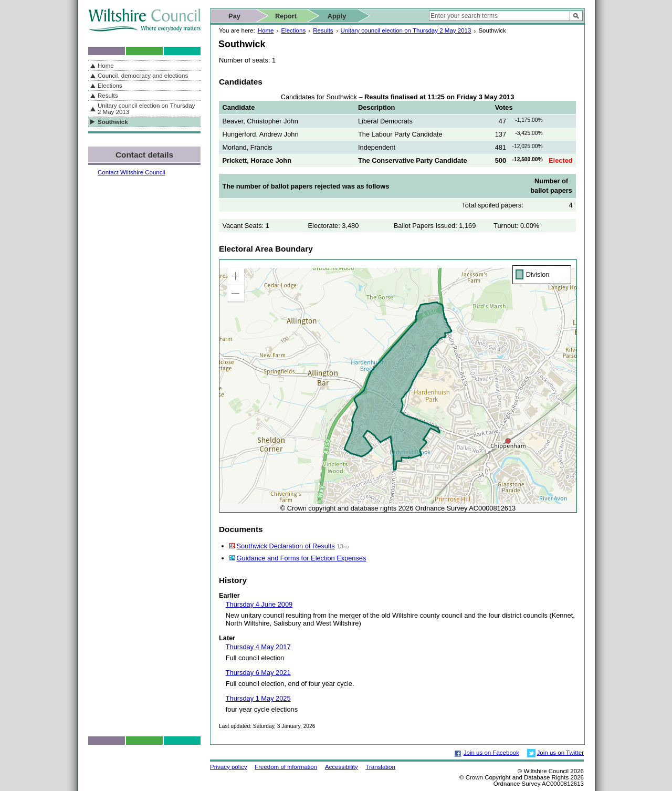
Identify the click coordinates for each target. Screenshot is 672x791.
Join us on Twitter (560, 753)
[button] (236, 276)
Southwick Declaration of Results (286, 546)
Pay (234, 16)
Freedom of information (286, 767)
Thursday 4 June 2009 (259, 604)
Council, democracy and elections (143, 76)
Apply (337, 16)
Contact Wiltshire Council (132, 172)
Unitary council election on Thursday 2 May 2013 (406, 30)
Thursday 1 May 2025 (258, 698)
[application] (398, 386)
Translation (380, 767)
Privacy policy (228, 767)
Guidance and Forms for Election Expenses (302, 558)
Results (323, 30)
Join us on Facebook (491, 753)
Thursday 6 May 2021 (258, 673)
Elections (293, 30)
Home (266, 30)
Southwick (113, 122)
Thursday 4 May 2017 (258, 647)
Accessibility (342, 767)
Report (286, 16)
